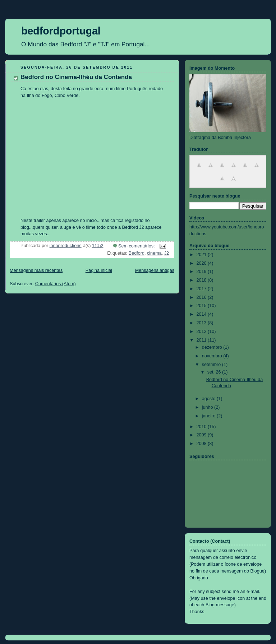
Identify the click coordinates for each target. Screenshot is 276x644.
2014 (202, 314)
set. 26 (215, 372)
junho (208, 407)
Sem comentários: (137, 246)
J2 (167, 253)
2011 (202, 340)
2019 (202, 272)
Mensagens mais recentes (36, 270)
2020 (202, 263)
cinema (154, 253)
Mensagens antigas (155, 270)
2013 (202, 323)
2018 (202, 280)
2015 (202, 306)
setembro (212, 365)
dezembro (213, 347)
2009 (202, 435)
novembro (213, 356)
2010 (202, 427)
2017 (202, 289)
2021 (202, 255)
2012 (202, 332)
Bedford (137, 253)
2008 (202, 444)
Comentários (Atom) (56, 284)
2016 (202, 297)
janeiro (209, 416)
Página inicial (99, 270)
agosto (209, 399)
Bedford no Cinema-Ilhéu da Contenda (76, 77)
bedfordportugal (61, 31)
